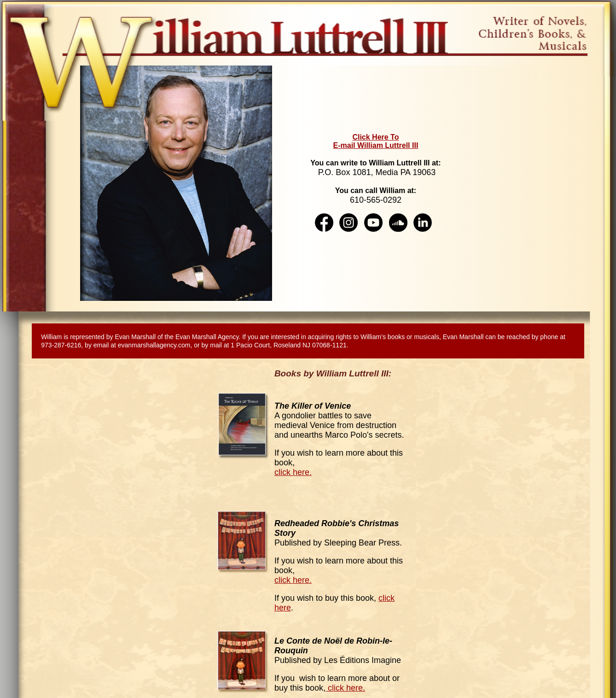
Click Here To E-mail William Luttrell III (376, 141)
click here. (293, 472)
